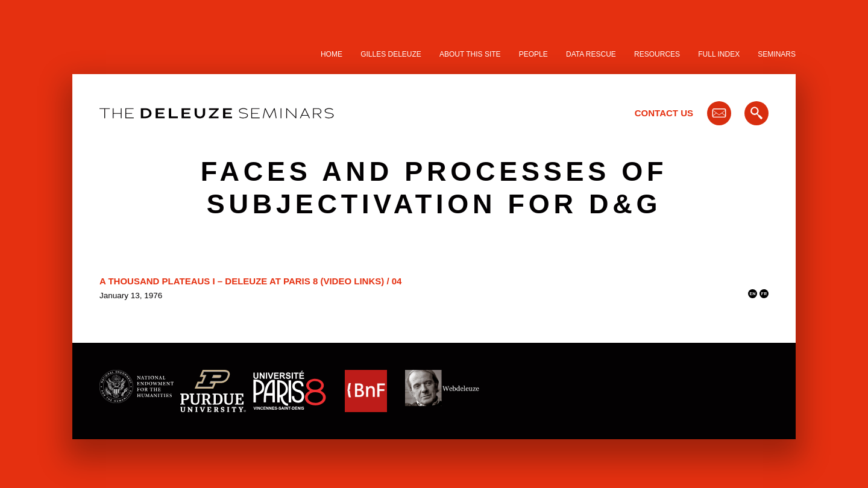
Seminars (777, 54)
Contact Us (664, 113)
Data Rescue (591, 54)
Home (332, 54)
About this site (470, 54)
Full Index (719, 54)
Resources (657, 54)
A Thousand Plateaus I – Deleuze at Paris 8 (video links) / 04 (250, 281)
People (533, 54)
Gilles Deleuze (391, 54)
